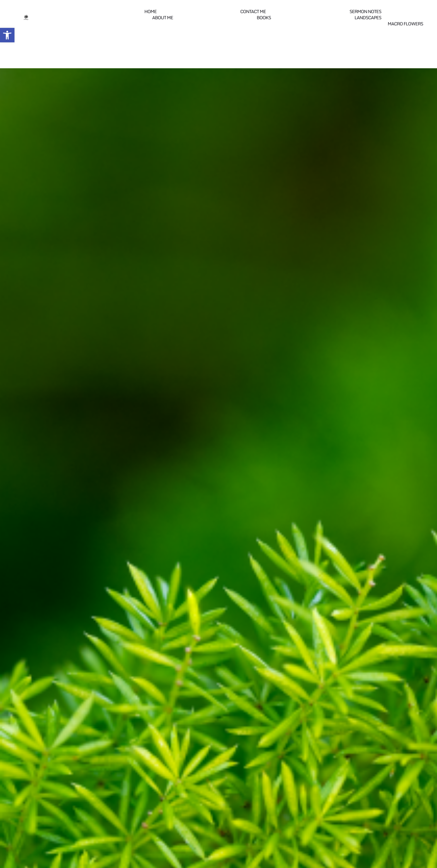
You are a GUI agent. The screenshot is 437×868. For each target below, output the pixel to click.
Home (150, 11)
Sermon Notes (365, 11)
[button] (7, 35)
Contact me (253, 11)
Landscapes (368, 18)
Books (264, 18)
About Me (163, 18)
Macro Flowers (405, 24)
